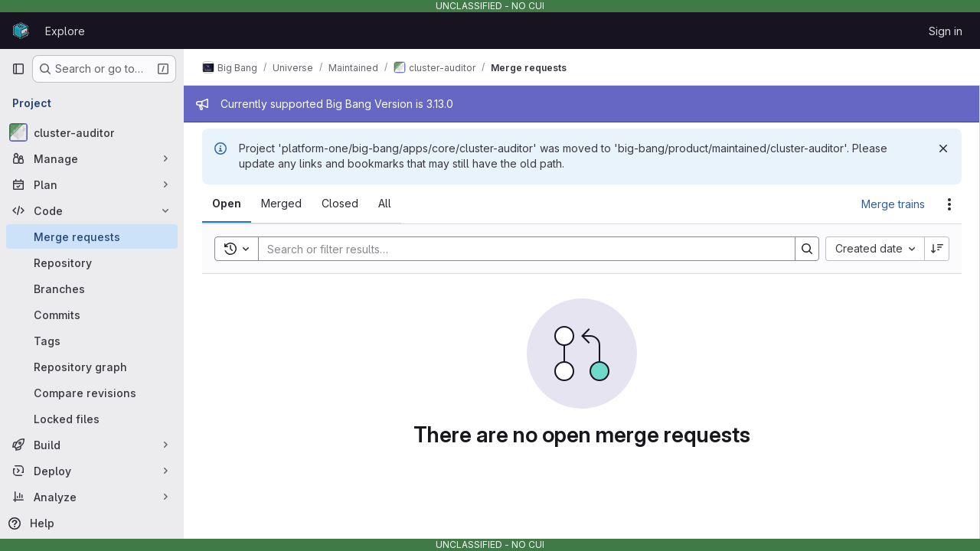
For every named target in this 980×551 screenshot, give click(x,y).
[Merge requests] (92, 236)
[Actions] (949, 204)
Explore (65, 31)
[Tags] (92, 341)
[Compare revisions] (92, 393)
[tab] (227, 204)
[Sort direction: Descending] (937, 249)
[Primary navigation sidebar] (18, 69)
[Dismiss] (943, 148)
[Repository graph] (92, 367)
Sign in (946, 31)
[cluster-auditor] (92, 132)
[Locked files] (92, 419)
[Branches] (92, 289)
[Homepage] (21, 31)
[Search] (519, 249)
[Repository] (92, 262)
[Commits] (92, 315)
